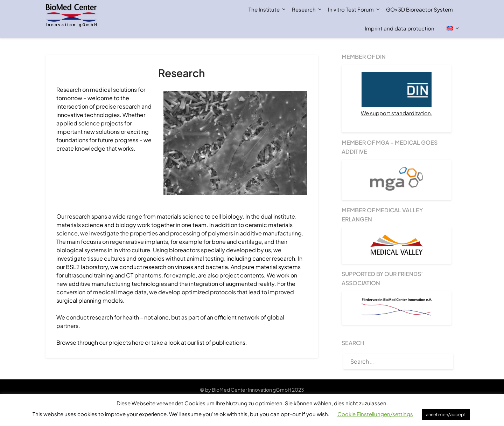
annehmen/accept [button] (446, 414)
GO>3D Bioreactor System (419, 9)
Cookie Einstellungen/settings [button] (375, 414)
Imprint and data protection (400, 28)
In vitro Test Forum (351, 9)
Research (304, 9)
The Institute (264, 9)
